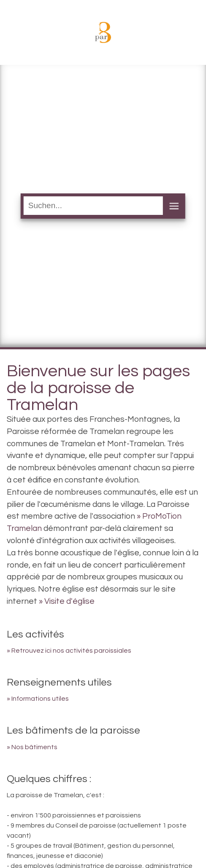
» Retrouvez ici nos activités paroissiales (69, 651)
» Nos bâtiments (32, 747)
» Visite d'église (67, 601)
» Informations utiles (38, 699)
